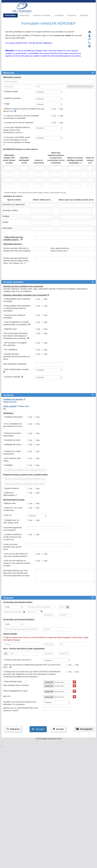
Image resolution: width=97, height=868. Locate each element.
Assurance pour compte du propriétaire (14, 316)
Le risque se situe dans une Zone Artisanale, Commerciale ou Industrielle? (21, 117)
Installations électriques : (13, 418)
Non (60, 109)
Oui (53, 109)
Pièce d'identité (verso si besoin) (16, 685)
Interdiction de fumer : (13, 440)
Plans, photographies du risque (16, 691)
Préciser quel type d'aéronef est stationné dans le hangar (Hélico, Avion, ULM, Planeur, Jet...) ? (16, 261)
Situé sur (8, 515)
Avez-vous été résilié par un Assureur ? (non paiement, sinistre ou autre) (17, 563)
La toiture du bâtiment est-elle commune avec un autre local (12, 537)
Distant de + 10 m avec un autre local (13, 509)
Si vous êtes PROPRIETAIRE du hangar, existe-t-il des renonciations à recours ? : (17, 130)
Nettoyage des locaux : (13, 446)
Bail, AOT (7, 696)
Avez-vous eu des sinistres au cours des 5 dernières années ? (16, 555)
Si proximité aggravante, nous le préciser (13, 529)
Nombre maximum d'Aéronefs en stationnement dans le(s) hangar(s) (17, 251)
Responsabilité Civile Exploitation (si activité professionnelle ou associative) (17, 308)
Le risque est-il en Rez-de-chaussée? (19, 123)
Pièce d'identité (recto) (13, 682)
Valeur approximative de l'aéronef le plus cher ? (60, 249)
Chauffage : (9, 465)
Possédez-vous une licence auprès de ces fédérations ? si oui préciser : (20, 703)
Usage (7, 104)
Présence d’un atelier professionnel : (12, 453)
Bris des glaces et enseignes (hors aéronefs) (15, 344)
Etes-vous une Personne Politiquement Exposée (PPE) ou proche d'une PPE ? (32, 666)
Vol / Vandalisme (11, 350)
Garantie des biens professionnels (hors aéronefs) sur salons (17, 356)
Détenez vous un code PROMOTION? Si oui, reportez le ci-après (21, 709)
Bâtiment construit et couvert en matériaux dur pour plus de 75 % (24, 110)
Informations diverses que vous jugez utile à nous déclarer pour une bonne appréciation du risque (17, 573)
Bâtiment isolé (10, 503)
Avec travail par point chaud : (12, 459)
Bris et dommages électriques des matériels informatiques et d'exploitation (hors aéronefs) (16, 336)
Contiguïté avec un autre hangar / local (11, 521)
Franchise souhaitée (13, 377)
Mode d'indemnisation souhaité (16, 371)
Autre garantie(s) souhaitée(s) (15, 364)
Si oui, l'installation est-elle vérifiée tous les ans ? (13, 426)
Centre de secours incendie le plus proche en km (12, 547)
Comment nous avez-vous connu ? (18, 660)
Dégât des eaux (10, 329)
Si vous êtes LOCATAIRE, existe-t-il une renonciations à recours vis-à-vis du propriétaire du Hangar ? (17, 141)
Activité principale (11, 91)
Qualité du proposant (12, 98)
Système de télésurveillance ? (10, 494)
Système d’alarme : (12, 488)
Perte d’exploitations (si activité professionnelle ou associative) (17, 323)
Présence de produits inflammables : (12, 434)
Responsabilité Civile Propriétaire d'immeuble (17, 300)
